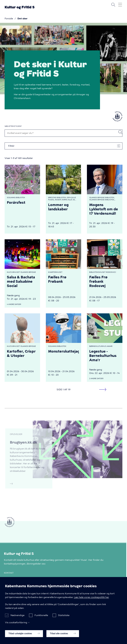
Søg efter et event (13, 126)
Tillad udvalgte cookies (24, 634)
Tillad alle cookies (63, 634)
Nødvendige (17, 616)
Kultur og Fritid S (20, 7)
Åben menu (120, 5)
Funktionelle (41, 616)
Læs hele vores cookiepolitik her (91, 598)
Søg (113, 5)
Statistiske (64, 616)
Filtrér (11, 146)
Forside (9, 19)
